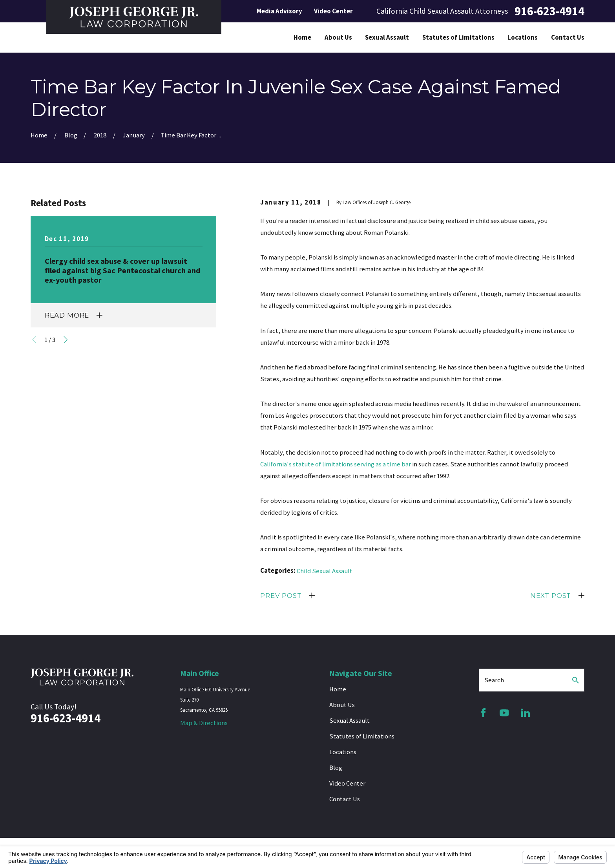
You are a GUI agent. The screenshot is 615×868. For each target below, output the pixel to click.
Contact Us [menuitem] (568, 37)
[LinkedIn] (525, 713)
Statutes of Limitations (362, 736)
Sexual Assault (349, 721)
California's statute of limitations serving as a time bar (336, 464)
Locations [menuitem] (523, 37)
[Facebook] (483, 713)
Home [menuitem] (302, 37)
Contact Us (345, 799)
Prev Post (281, 596)
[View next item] (66, 340)
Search (494, 680)
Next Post (551, 596)
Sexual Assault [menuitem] (387, 37)
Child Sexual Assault (325, 571)
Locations (343, 752)
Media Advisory (279, 11)
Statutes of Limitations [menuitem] (458, 37)
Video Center (333, 11)
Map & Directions (204, 723)
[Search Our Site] (576, 680)
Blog (336, 768)
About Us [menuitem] (338, 37)
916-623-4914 (549, 11)
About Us (342, 705)
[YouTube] (504, 713)
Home (338, 689)
